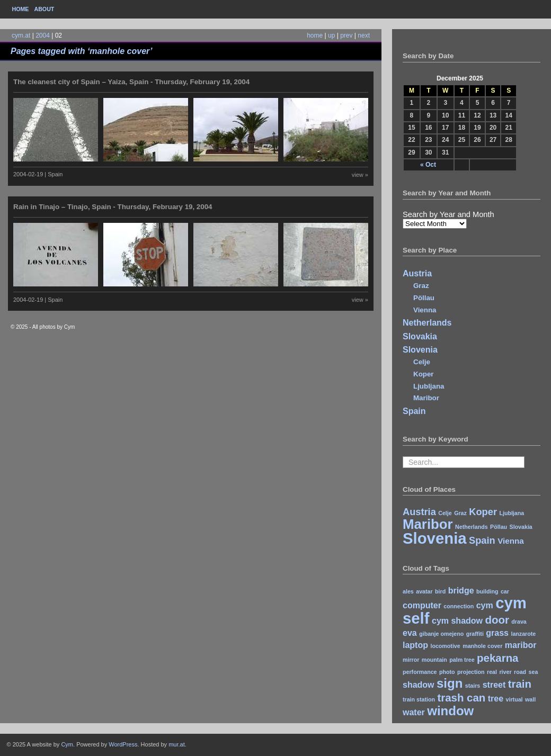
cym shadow (457, 621)
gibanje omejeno (441, 634)
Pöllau (424, 298)
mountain (434, 660)
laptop (415, 645)
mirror (411, 660)
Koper (424, 374)
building (487, 591)
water (414, 712)
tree (496, 699)
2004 (43, 35)
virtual (514, 699)
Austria (417, 273)
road (520, 672)
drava (519, 622)
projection (471, 672)
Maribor (426, 398)
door (497, 620)
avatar (424, 591)
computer (422, 605)
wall (530, 699)
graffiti (475, 634)
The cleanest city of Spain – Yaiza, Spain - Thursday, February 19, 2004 (131, 82)
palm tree (462, 660)
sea (534, 672)
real (492, 672)
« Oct (428, 165)
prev (346, 35)
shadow (419, 685)
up (331, 35)
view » (360, 175)
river (505, 672)
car (505, 591)
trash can (461, 697)
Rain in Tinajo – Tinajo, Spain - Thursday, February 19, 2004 (113, 207)
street (494, 685)
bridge (461, 591)
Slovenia (420, 350)
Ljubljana (429, 386)
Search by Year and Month (448, 214)
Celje (422, 362)
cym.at (21, 35)
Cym (67, 744)
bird (440, 591)
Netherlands (427, 323)
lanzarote (523, 634)
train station (419, 699)
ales (408, 591)
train (520, 684)
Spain (414, 411)
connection (459, 606)
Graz (421, 286)
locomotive (445, 646)
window (450, 711)
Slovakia (420, 336)
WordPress (123, 744)
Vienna (425, 310)
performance (420, 672)
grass (497, 633)
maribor (521, 645)
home (315, 35)
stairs (473, 686)
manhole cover (482, 646)
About (44, 9)
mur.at (177, 744)
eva (410, 633)
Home (21, 9)
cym (485, 605)
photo (447, 672)
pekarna (497, 658)
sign (450, 683)
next (364, 35)
